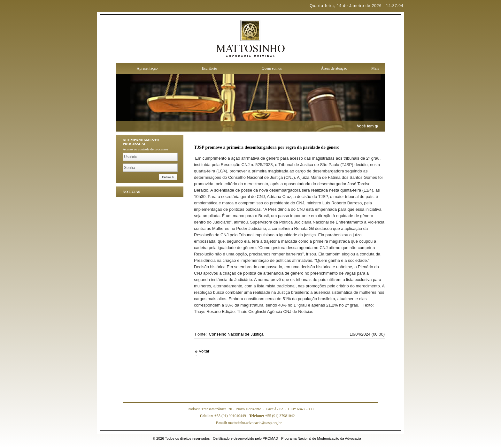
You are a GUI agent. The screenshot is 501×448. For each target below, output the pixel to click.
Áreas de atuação (334, 68)
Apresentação (147, 68)
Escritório (209, 68)
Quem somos (272, 68)
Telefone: (257, 416)
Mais (375, 68)
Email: (222, 423)
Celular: (207, 416)
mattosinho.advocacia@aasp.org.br (249, 423)
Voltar (204, 351)
